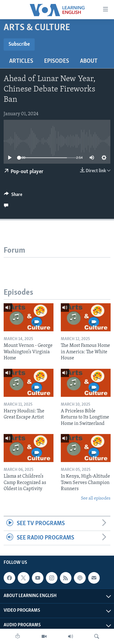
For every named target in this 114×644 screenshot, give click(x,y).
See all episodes (96, 498)
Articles (21, 61)
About (89, 61)
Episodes (57, 61)
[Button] (13, 196)
